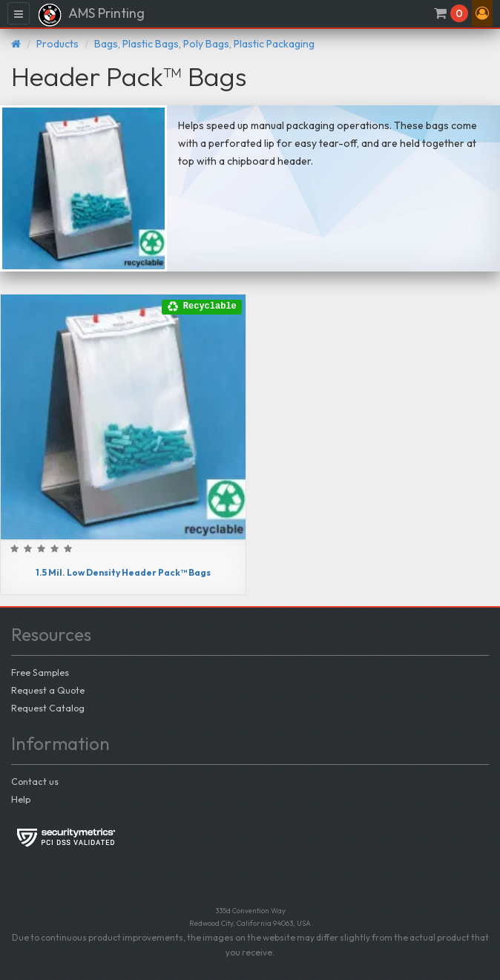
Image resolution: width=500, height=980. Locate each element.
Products (57, 44)
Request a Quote (48, 690)
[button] (482, 13)
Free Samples (40, 672)
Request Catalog (48, 708)
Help (21, 799)
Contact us (35, 781)
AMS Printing (91, 15)
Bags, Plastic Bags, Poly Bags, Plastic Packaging (204, 44)
